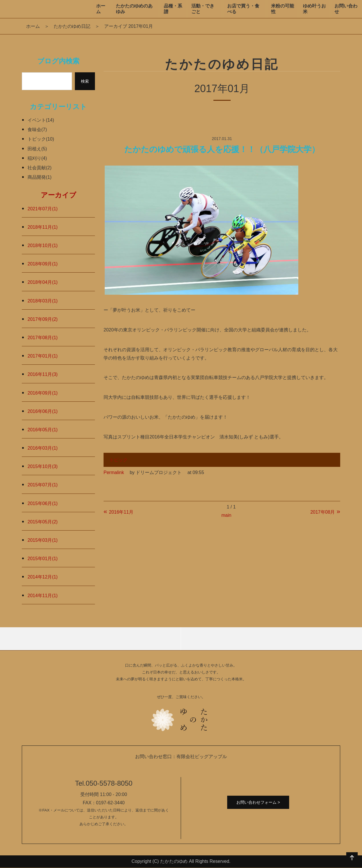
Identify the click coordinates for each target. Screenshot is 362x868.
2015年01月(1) (43, 559)
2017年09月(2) (43, 319)
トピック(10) (41, 139)
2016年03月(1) (43, 448)
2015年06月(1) (43, 503)
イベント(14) (41, 120)
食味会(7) (37, 130)
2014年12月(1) (43, 577)
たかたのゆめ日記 (72, 26)
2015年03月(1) (43, 540)
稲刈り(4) (37, 158)
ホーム (33, 26)
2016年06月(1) (43, 411)
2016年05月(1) (43, 430)
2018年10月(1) (43, 245)
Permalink (114, 472)
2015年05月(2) (43, 522)
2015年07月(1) (43, 485)
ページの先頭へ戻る (352, 858)
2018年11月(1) (43, 227)
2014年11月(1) (43, 596)
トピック (118, 460)
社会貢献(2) (40, 168)
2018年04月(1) (43, 282)
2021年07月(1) (43, 209)
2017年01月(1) (43, 356)
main (226, 515)
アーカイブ (59, 195)
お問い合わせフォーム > (258, 802)
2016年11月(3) (43, 374)
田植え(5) (37, 149)
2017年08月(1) (43, 338)
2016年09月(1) (43, 393)
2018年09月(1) (43, 264)
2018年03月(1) (43, 301)
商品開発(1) (40, 177)
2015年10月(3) (43, 466)
